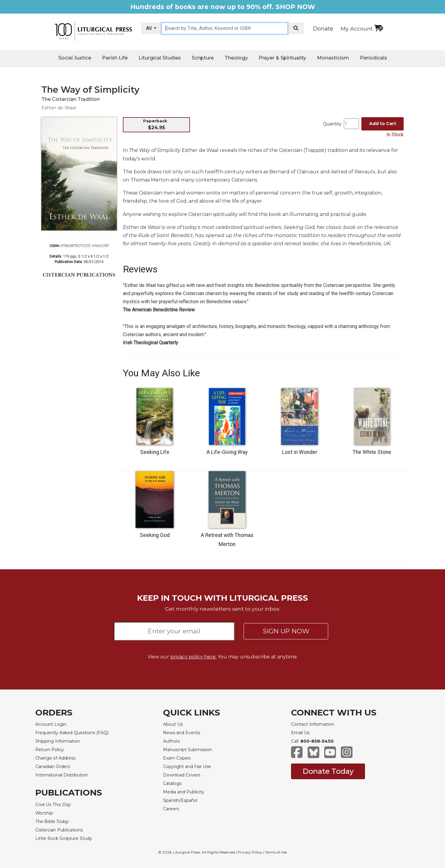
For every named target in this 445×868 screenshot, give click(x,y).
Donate (323, 29)
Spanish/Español (180, 800)
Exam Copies (177, 758)
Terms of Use (276, 852)
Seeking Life (155, 452)
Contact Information (313, 724)
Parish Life (115, 58)
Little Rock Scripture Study (64, 838)
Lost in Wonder (300, 452)
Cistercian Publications (59, 830)
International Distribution (62, 775)
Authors (171, 741)
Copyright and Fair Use (187, 767)
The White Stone (372, 452)
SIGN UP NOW (286, 631)
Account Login (51, 724)
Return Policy (50, 750)
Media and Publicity (184, 792)
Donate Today (328, 771)
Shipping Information (58, 741)
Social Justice (75, 58)
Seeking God (155, 535)
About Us (173, 724)
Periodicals (373, 58)
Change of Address (55, 758)
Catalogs (172, 783)
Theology (236, 58)
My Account (357, 29)
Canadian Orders (53, 767)
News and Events (182, 733)
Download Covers (182, 775)
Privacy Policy (250, 852)
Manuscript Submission (187, 750)
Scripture (203, 58)
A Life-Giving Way (227, 452)
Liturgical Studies (160, 58)
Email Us (300, 733)
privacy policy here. (193, 657)
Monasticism (333, 58)
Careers (171, 809)
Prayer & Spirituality (282, 58)
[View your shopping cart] (378, 28)
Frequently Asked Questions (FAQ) (72, 733)
